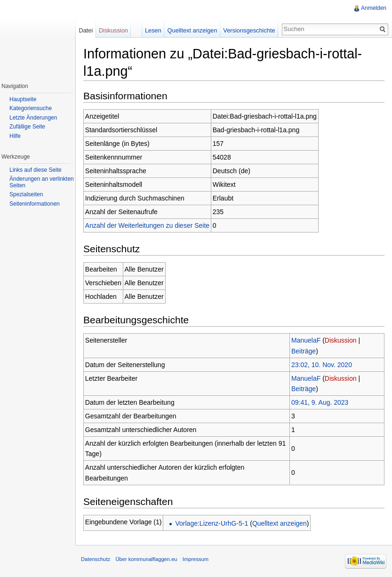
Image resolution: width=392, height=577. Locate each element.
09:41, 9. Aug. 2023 (320, 402)
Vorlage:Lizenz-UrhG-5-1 (212, 523)
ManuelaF (306, 340)
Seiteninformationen (35, 204)
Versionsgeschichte (249, 30)
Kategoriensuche (31, 108)
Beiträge (304, 351)
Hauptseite (23, 99)
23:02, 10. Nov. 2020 (322, 365)
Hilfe (15, 136)
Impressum (196, 559)
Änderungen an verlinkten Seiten (42, 182)
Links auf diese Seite (36, 170)
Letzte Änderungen (33, 118)
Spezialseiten (26, 194)
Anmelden (374, 8)
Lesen (153, 30)
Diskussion (341, 340)
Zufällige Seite (27, 127)
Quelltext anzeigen (280, 523)
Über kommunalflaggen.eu (146, 559)
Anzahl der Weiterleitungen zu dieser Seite (147, 225)
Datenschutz (96, 559)
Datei (86, 30)
